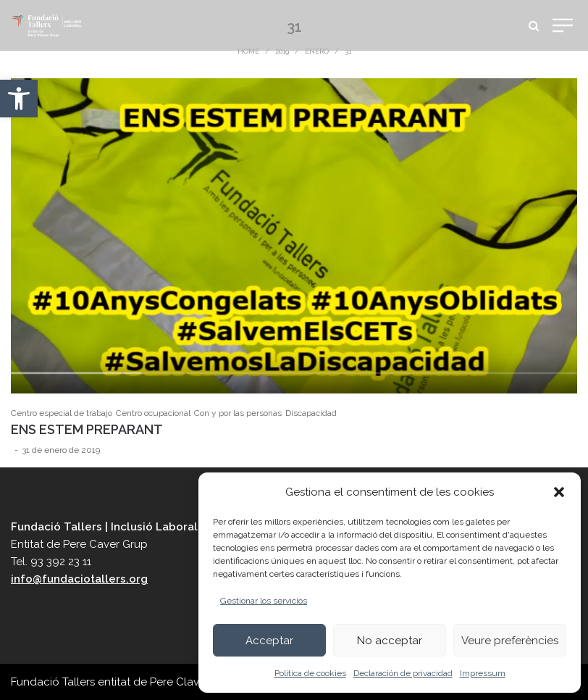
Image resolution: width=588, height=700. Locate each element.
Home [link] (248, 51)
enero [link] (317, 51)
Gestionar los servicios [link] (264, 601)
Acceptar (269, 641)
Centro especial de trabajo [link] (62, 413)
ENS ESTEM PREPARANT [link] (87, 429)
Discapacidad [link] (311, 413)
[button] (559, 492)
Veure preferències (510, 641)
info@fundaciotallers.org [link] (79, 579)
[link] (19, 99)
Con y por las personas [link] (238, 413)
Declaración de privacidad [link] (403, 673)
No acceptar (390, 641)
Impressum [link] (483, 673)
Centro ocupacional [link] (153, 413)
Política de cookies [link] (310, 673)
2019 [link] (282, 51)
